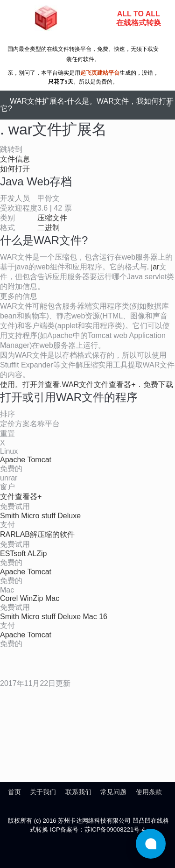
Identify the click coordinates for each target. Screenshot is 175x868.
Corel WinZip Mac (30, 598)
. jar (153, 267)
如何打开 (15, 169)
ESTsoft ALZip (24, 554)
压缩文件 (52, 218)
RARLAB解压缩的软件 (37, 534)
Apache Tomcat (26, 460)
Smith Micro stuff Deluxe (40, 516)
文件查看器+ (21, 497)
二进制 (49, 228)
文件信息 (15, 159)
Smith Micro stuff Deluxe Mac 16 (54, 617)
